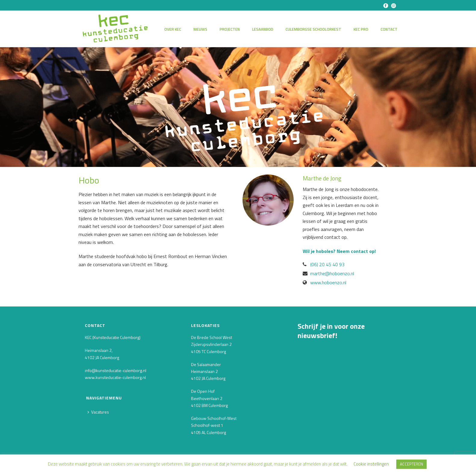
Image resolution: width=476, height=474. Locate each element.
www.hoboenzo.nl (328, 282)
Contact (389, 29)
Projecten (230, 29)
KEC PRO (361, 29)
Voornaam (309, 377)
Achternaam (311, 398)
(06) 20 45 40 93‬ (327, 264)
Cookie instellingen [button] (371, 464)
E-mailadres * (312, 356)
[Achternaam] (343, 408)
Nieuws (200, 29)
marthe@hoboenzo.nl (332, 273)
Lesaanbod (263, 29)
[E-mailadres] (343, 366)
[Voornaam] (343, 387)
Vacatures (98, 412)
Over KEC (173, 29)
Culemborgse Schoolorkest (313, 29)
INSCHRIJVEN (343, 424)
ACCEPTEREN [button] (411, 464)
